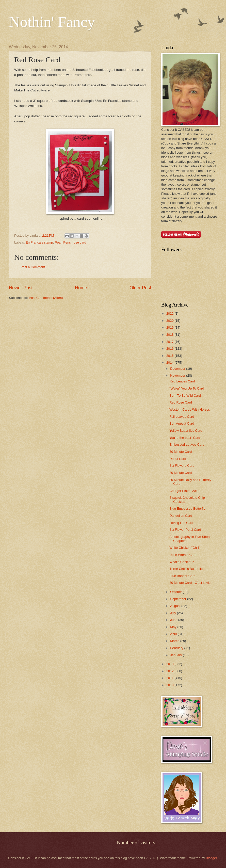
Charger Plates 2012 (184, 491)
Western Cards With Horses (190, 409)
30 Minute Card (181, 452)
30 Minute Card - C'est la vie (190, 583)
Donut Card (178, 459)
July (173, 613)
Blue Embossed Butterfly (187, 509)
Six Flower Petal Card (185, 530)
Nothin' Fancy (52, 22)
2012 (170, 671)
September (179, 599)
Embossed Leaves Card (187, 445)
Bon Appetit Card (182, 423)
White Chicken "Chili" (185, 548)
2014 (170, 363)
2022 (170, 314)
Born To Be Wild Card (185, 396)
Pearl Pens (63, 242)
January (176, 655)
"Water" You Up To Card (187, 388)
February (177, 648)
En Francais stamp (39, 242)
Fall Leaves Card (182, 417)
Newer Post (21, 288)
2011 (170, 678)
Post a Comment (33, 267)
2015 (170, 356)
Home (81, 288)
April (174, 634)
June (174, 620)
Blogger (211, 858)
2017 (170, 342)
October (176, 592)
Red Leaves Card (182, 381)
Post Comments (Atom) (46, 298)
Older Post (140, 288)
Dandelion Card (181, 516)
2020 (170, 321)
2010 (170, 685)
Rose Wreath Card (183, 555)
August (176, 606)
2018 (170, 335)
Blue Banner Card (182, 576)
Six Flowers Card (182, 466)
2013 (170, 664)
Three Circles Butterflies (187, 569)
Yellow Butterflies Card (186, 431)
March (175, 641)
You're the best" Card (185, 438)
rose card (79, 242)
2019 (170, 327)
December (178, 369)
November (178, 375)
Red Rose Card (181, 402)
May (174, 627)
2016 (170, 349)
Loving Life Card (181, 523)
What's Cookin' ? (182, 562)
